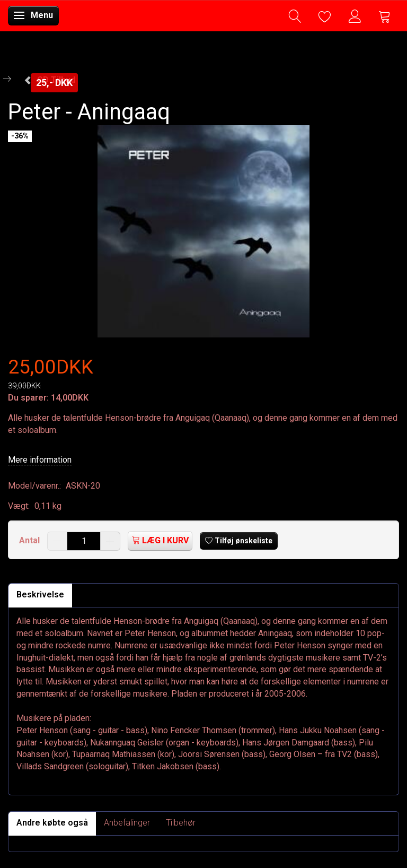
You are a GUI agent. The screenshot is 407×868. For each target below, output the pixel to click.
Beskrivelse (40, 594)
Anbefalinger (127, 823)
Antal (30, 540)
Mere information (40, 460)
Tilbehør (181, 823)
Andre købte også (52, 823)
